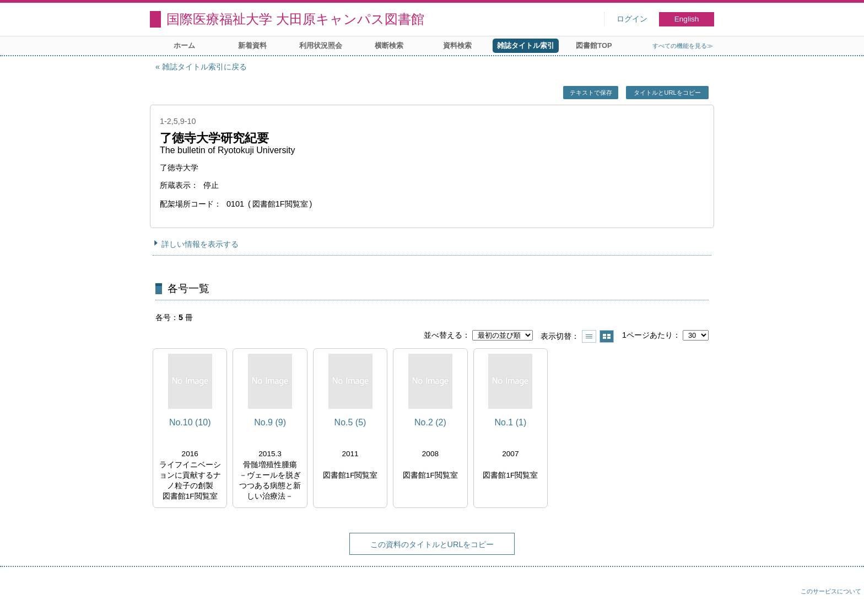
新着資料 (252, 45)
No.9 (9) (270, 422)
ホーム (184, 45)
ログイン (632, 19)
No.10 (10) (190, 422)
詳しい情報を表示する (200, 244)
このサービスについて (831, 591)
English (687, 19)
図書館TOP (594, 45)
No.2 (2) (430, 422)
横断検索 (389, 45)
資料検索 (457, 45)
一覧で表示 (589, 336)
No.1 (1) (510, 422)
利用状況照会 (321, 45)
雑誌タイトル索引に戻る (204, 67)
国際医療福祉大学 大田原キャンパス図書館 (295, 19)
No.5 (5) (350, 422)
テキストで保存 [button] (591, 93)
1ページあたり (647, 335)
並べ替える (443, 335)
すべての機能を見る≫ (683, 46)
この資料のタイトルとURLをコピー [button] (432, 544)
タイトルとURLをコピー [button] (667, 93)
